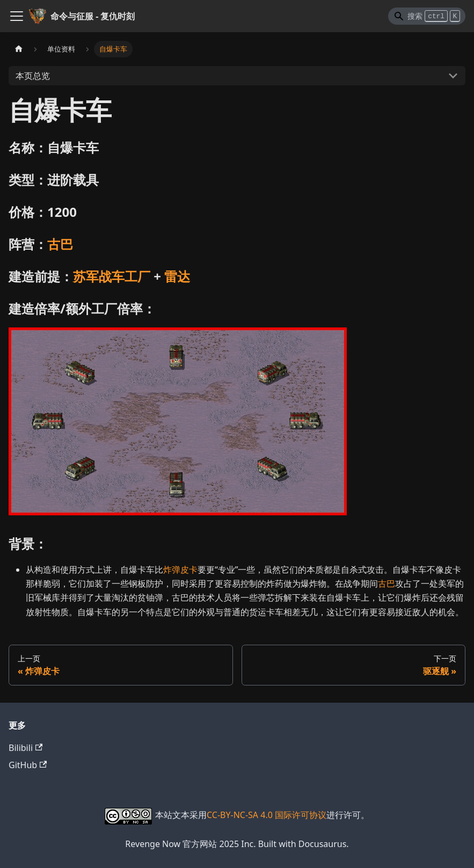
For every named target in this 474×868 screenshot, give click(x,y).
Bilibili (25, 748)
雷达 (177, 276)
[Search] (427, 16)
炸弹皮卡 (180, 570)
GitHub (28, 765)
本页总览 (33, 76)
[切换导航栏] (17, 16)
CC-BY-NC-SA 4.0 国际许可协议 (267, 815)
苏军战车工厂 (112, 276)
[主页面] (19, 49)
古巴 (60, 244)
